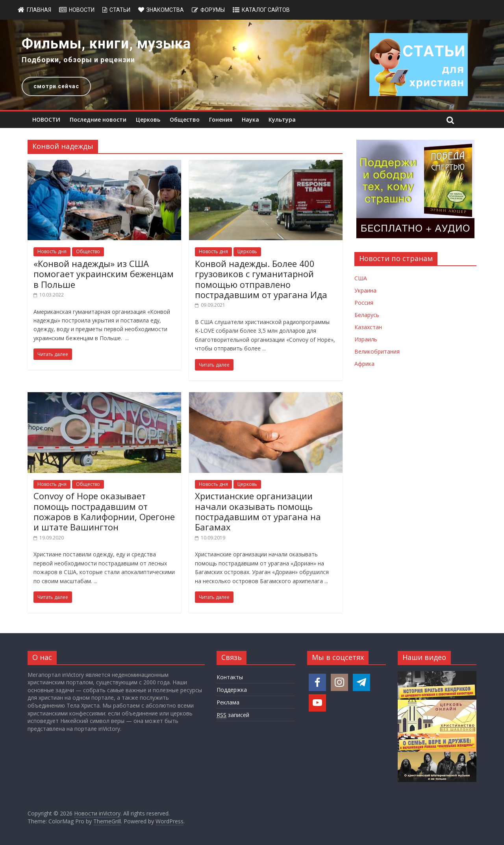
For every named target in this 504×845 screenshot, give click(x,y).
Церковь (148, 120)
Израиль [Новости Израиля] (366, 339)
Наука (250, 120)
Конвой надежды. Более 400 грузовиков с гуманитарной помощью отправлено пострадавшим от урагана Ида (261, 279)
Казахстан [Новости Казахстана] (368, 327)
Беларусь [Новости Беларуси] (367, 315)
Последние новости (98, 120)
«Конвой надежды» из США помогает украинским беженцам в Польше (104, 274)
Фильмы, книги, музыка (106, 44)
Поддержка (232, 690)
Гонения (221, 120)
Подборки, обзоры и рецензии (78, 60)
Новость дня (52, 251)
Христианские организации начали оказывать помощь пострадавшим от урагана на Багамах (258, 511)
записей (233, 715)
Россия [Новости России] (364, 303)
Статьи (120, 10)
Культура (282, 120)
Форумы (213, 10)
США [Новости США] (361, 278)
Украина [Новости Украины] (365, 290)
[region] (252, 65)
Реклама (228, 702)
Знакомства (165, 10)
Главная (39, 10)
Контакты (230, 677)
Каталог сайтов (266, 10)
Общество (185, 120)
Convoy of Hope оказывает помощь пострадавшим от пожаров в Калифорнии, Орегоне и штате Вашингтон (104, 511)
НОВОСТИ (46, 120)
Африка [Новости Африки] (364, 364)
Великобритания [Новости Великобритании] (377, 351)
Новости (82, 10)
